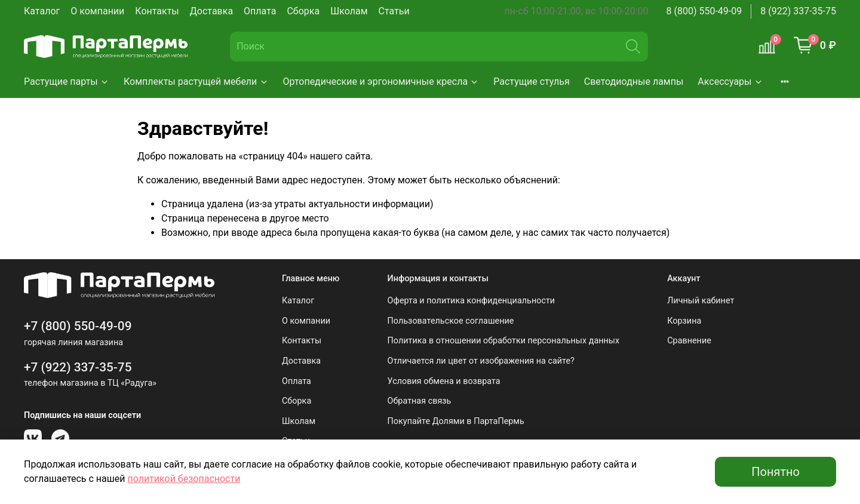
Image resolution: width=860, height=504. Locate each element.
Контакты (157, 11)
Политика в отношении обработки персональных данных (504, 341)
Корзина (684, 321)
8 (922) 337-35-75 (798, 11)
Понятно (775, 472)
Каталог (42, 11)
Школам (349, 11)
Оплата (260, 11)
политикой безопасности (184, 479)
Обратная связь (420, 401)
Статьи (394, 11)
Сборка (303, 11)
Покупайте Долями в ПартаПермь (456, 421)
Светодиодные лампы (634, 82)
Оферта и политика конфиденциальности (472, 301)
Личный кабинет (701, 301)
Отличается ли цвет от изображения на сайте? (481, 361)
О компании (97, 11)
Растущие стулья (532, 82)
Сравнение (689, 341)
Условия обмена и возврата (444, 381)
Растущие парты (67, 82)
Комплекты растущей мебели (196, 82)
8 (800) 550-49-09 (704, 11)
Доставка (211, 11)
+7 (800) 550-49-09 (78, 326)
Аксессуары (730, 82)
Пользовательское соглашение (451, 321)
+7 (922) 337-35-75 (78, 367)
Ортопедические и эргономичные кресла (381, 82)
